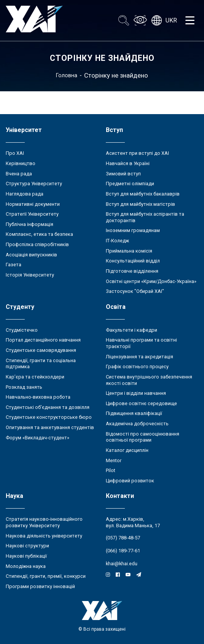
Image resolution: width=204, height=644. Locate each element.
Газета (14, 265)
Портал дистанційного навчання (43, 340)
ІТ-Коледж (117, 241)
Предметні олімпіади (130, 184)
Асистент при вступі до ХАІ (137, 153)
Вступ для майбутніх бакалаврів (143, 194)
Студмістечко (22, 330)
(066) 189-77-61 (123, 551)
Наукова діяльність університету (44, 536)
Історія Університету (30, 275)
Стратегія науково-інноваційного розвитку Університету (44, 522)
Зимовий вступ (123, 174)
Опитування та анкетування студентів (50, 427)
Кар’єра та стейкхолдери (35, 377)
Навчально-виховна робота (38, 397)
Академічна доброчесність (137, 424)
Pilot (111, 470)
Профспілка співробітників (37, 244)
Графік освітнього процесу (137, 367)
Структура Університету (34, 184)
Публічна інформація (29, 224)
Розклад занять (24, 387)
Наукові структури (27, 546)
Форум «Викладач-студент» (37, 438)
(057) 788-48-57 (123, 538)
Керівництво (21, 163)
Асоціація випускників (31, 255)
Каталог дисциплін (127, 450)
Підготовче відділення (132, 271)
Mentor (114, 460)
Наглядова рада (25, 194)
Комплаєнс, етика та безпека (39, 234)
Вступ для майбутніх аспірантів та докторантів (145, 217)
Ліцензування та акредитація (139, 357)
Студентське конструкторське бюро (49, 417)
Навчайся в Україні (128, 163)
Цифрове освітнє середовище (141, 403)
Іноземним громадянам (133, 230)
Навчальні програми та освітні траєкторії (141, 343)
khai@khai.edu (122, 564)
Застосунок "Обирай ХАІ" (135, 291)
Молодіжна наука (26, 566)
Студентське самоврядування (41, 350)
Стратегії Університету (32, 214)
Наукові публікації (26, 556)
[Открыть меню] (190, 21)
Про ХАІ (15, 153)
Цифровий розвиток (130, 481)
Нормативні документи (33, 204)
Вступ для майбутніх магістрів (140, 204)
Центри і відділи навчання (136, 393)
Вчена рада (19, 174)
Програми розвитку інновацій (40, 586)
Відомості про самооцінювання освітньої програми (143, 437)
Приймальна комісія (129, 251)
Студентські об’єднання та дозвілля (48, 407)
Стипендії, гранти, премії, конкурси (46, 576)
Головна (67, 75)
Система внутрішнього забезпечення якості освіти (149, 380)
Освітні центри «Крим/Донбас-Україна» (151, 281)
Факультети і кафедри (131, 330)
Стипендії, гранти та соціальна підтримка (41, 364)
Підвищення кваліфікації (134, 413)
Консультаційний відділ (133, 261)
